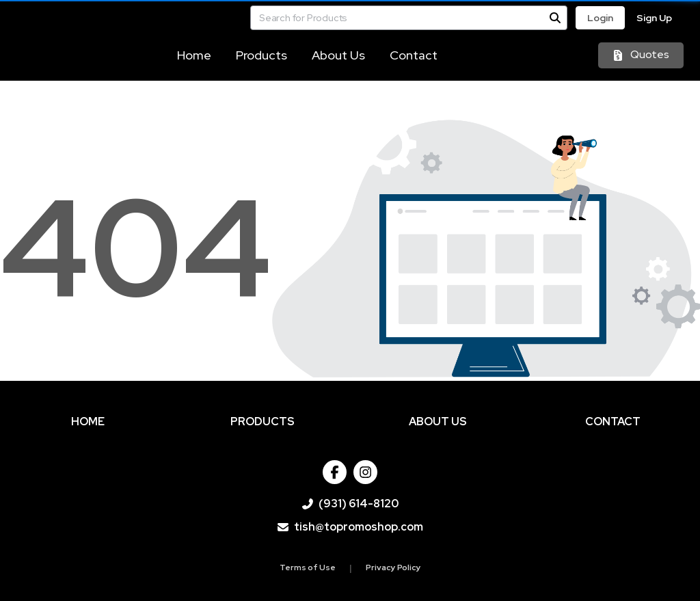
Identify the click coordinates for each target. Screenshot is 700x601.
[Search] (555, 18)
